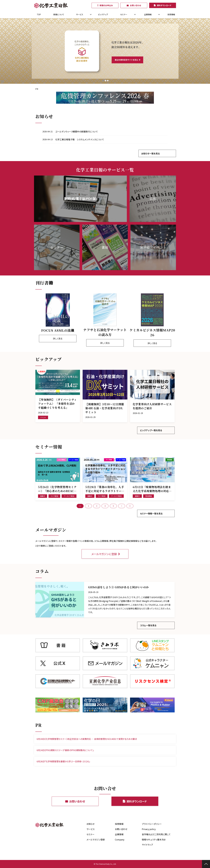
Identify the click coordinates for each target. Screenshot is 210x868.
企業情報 (148, 14)
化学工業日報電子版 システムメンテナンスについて (80, 139)
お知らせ (91, 824)
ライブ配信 (54, 496)
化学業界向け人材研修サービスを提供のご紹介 (152, 406)
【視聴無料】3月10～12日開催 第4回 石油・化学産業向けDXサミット (105, 408)
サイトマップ (147, 845)
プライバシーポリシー (152, 824)
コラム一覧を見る (148, 625)
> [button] (122, 506)
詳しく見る (58, 338)
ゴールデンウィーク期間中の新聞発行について (77, 132)
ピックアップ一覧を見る (151, 430)
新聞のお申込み (106, 5)
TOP (39, 14)
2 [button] (88, 506)
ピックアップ (103, 14)
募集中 (43, 496)
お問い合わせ (135, 5)
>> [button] (130, 506)
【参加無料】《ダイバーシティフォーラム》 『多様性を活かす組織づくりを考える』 (57, 404)
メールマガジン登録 (96, 840)
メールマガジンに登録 (104, 554)
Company (120, 840)
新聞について (59, 14)
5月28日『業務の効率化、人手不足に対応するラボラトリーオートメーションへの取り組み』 (105, 489)
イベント (43, 417)
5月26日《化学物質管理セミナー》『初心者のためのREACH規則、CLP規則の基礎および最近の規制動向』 (58, 489)
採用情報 (171, 14)
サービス (80, 14)
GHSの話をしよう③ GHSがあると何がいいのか (119, 587)
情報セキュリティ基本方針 (154, 840)
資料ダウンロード (164, 5)
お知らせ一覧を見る (151, 153)
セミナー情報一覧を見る (151, 513)
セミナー (124, 14)
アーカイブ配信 (69, 496)
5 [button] (113, 506)
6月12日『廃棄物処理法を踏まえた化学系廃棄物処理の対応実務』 (152, 489)
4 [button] (105, 506)
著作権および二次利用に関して (156, 834)
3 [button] (97, 506)
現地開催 (149, 496)
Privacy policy (149, 829)
